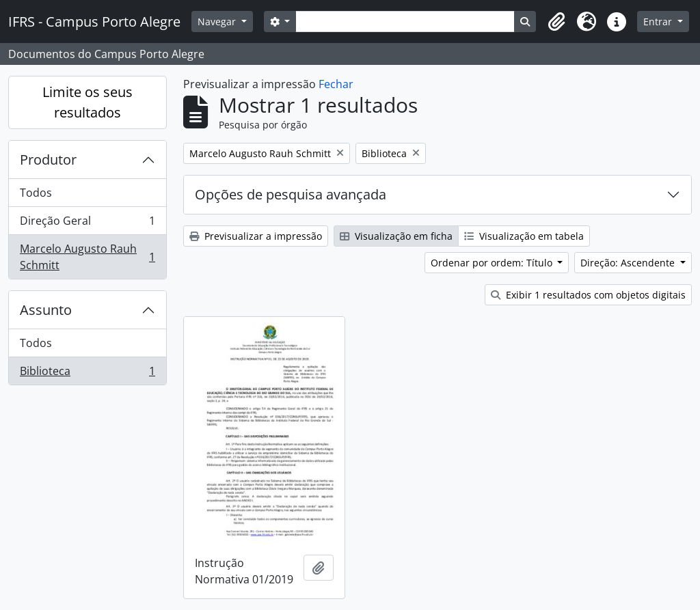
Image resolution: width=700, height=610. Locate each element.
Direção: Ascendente (629, 263)
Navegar (218, 22)
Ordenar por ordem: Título (493, 263)
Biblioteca (87, 374)
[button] (556, 22)
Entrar (659, 22)
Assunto (46, 310)
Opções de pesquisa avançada (291, 194)
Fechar (336, 84)
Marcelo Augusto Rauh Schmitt (87, 257)
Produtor (48, 160)
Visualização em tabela (524, 236)
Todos (36, 193)
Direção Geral (87, 224)
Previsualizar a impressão (256, 236)
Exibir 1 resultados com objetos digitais (588, 295)
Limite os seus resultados (87, 102)
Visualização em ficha (396, 236)
